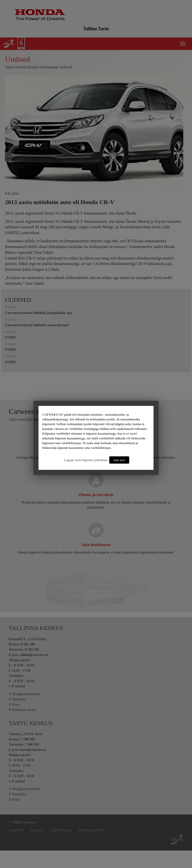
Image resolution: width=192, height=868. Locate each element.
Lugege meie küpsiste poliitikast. (86, 460)
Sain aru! (119, 460)
